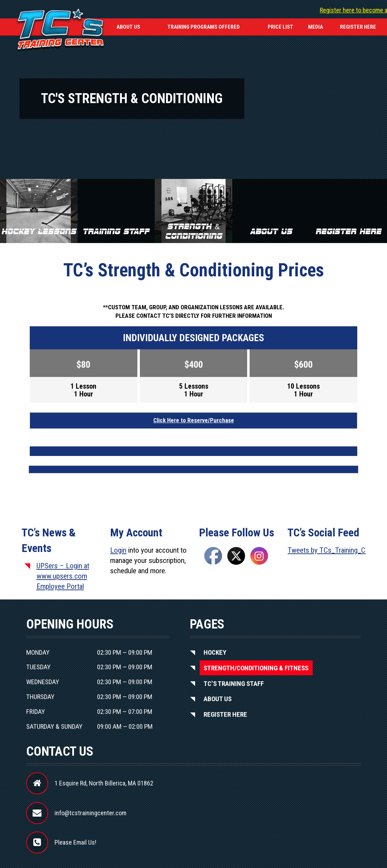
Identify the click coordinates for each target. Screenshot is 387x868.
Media (315, 27)
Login (118, 550)
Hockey (215, 652)
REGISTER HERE (358, 27)
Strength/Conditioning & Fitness (256, 668)
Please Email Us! (75, 842)
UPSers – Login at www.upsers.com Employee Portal (63, 576)
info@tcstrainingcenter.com (90, 813)
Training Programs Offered (204, 27)
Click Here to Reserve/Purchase (194, 420)
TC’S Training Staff (234, 683)
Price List (280, 27)
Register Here (225, 714)
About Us (128, 27)
